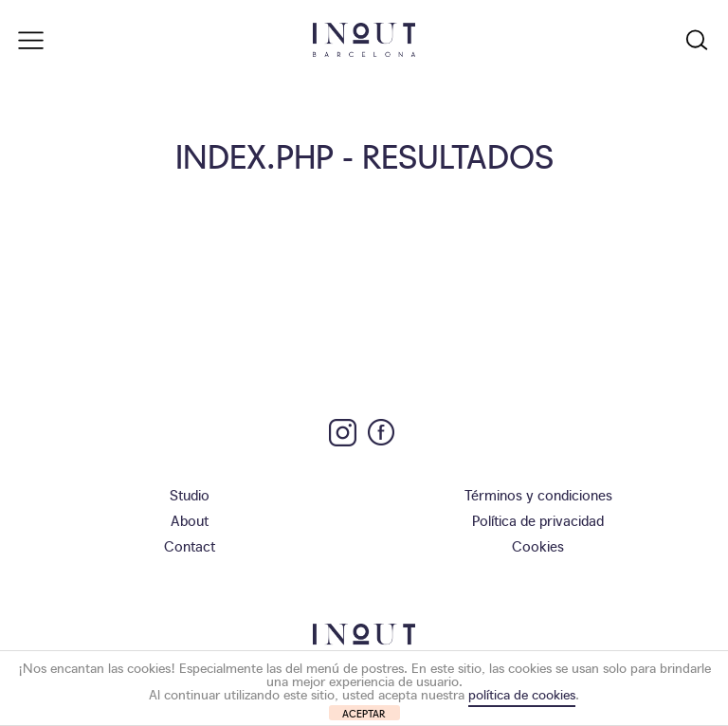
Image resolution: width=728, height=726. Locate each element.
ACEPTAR (364, 713)
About (190, 520)
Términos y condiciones (538, 494)
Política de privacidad (538, 520)
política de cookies (522, 694)
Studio (190, 494)
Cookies (538, 545)
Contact (190, 545)
